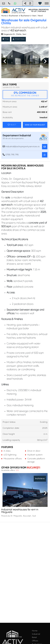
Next (45, 61)
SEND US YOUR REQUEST (35, 125)
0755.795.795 (9, 2)
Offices (35, 641)
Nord (40, 16)
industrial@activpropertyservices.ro (21, 147)
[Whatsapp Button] (15, 3)
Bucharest (14, 16)
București (33, 468)
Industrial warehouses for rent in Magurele (20, 511)
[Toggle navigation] (47, 3)
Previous (5, 61)
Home (4, 16)
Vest (34, 16)
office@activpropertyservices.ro (4, 2)
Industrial (36, 634)
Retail (34, 637)
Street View (19, 39)
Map (6, 39)
